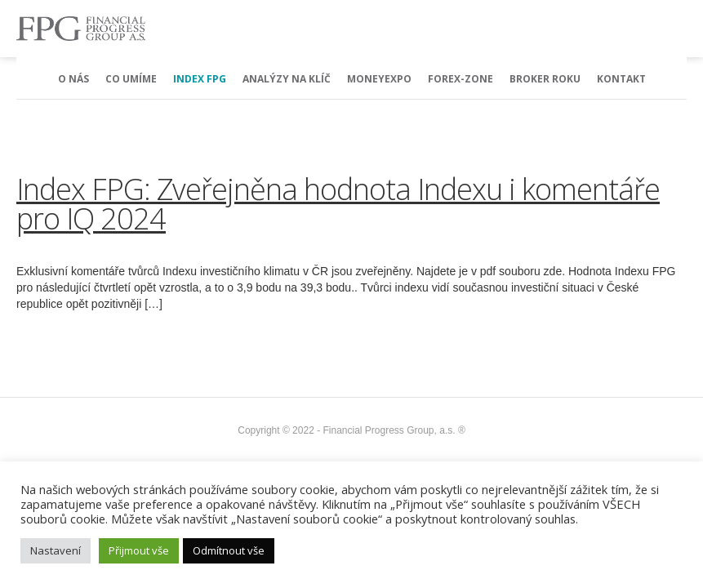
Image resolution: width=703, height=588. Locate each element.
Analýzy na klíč (287, 79)
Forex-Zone (461, 79)
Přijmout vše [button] (139, 550)
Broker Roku (545, 79)
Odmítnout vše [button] (229, 550)
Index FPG (200, 79)
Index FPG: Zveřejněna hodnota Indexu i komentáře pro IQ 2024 (338, 204)
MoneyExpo (379, 79)
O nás (73, 79)
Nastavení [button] (56, 550)
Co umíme (131, 79)
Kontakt (621, 79)
